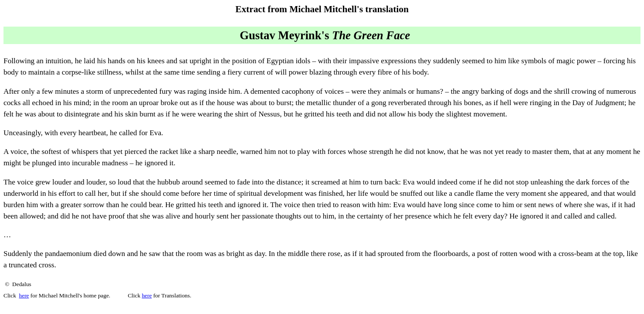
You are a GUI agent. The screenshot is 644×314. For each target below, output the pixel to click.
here (24, 295)
